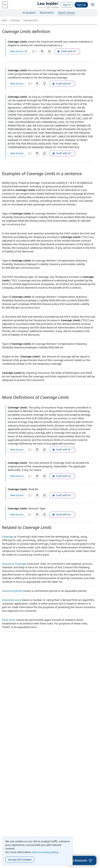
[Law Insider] (48, 5)
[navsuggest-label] (5, 5)
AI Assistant (29, 13)
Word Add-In (47, 13)
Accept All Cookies (20, 860)
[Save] (42, 51)
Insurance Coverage (14, 564)
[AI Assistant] (82, 860)
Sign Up (81, 5)
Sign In (67, 5)
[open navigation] (93, 5)
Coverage (8, 536)
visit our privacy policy (45, 852)
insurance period (12, 591)
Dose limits (9, 620)
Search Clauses (66, 13)
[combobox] (5, 5)
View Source (18, 51)
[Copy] (50, 51)
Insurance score (12, 600)
